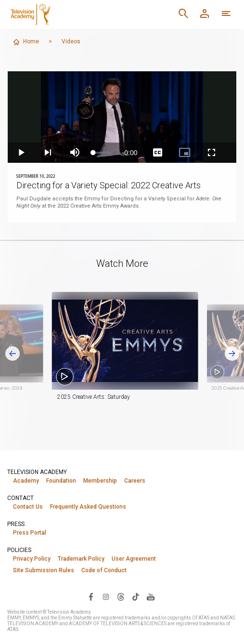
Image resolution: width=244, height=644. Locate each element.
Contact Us (28, 507)
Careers (135, 481)
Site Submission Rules (44, 570)
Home (26, 42)
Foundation (61, 481)
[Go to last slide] (13, 354)
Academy (26, 481)
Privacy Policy (32, 559)
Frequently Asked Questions (88, 507)
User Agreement (134, 559)
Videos (71, 41)
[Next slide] (232, 354)
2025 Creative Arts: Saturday (106, 397)
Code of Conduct (104, 570)
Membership (100, 481)
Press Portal (30, 533)
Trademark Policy (81, 559)
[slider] (102, 153)
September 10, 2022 (36, 176)
